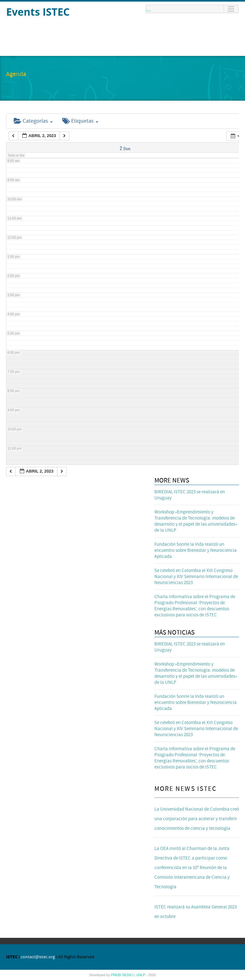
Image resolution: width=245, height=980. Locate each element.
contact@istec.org (38, 957)
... (149, 9)
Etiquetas (80, 121)
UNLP (141, 975)
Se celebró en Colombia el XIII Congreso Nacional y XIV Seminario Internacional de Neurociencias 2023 (196, 577)
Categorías (33, 121)
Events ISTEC (38, 12)
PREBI (117, 975)
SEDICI (128, 975)
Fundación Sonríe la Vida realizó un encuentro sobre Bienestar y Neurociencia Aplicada (196, 550)
